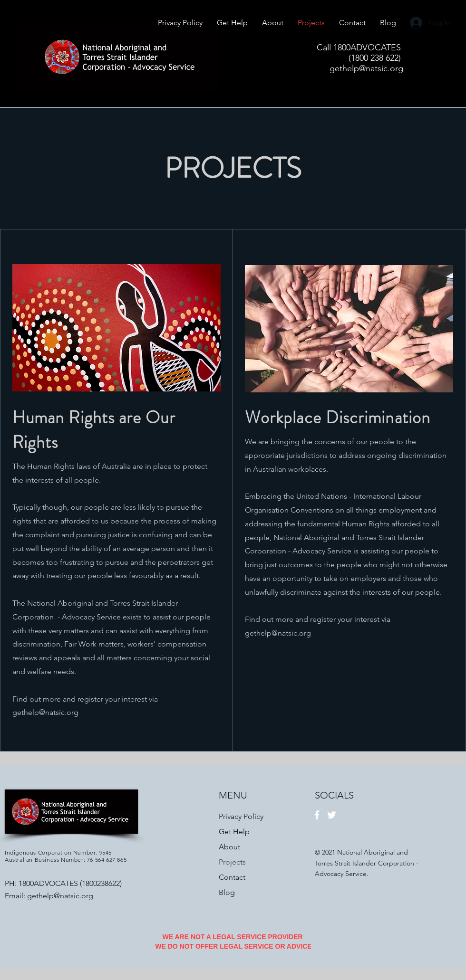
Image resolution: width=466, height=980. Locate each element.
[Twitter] (332, 815)
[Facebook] (317, 815)
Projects (232, 862)
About (229, 847)
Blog (227, 892)
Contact (232, 877)
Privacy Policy (241, 816)
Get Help (234, 832)
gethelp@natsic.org (45, 712)
